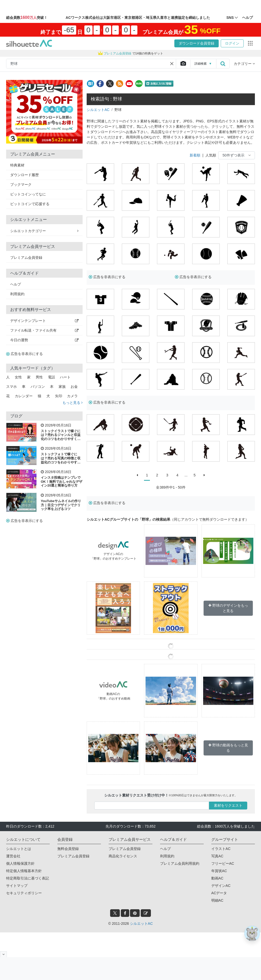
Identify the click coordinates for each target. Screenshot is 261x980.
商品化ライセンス (123, 856)
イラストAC (221, 849)
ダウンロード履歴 (24, 175)
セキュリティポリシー (24, 893)
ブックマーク (21, 184)
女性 (18, 377)
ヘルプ (16, 284)
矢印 (59, 396)
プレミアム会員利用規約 (180, 863)
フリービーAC (223, 863)
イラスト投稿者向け (15, 425)
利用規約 (17, 294)
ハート (65, 377)
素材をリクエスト (228, 805)
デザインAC (221, 886)
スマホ (11, 387)
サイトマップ (17, 886)
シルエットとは (19, 849)
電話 (51, 377)
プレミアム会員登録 (26, 258)
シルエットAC (98, 110)
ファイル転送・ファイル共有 (44, 330)
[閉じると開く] (3, 954)
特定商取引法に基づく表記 (28, 878)
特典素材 (17, 165)
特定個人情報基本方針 (24, 871)
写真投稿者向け (13, 448)
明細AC (217, 900)
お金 (74, 387)
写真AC (217, 856)
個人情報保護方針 (20, 863)
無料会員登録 (68, 849)
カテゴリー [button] (244, 64)
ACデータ (219, 893)
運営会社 (13, 856)
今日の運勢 (44, 340)
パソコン (38, 387)
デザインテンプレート (44, 321)
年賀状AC (219, 871)
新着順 (195, 155)
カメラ (72, 396)
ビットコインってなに (28, 194)
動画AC (217, 878)
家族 (62, 387)
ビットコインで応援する (30, 204)
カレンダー (24, 396)
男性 (39, 377)
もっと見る (73, 403)
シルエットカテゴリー (44, 231)
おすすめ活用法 (13, 472)
